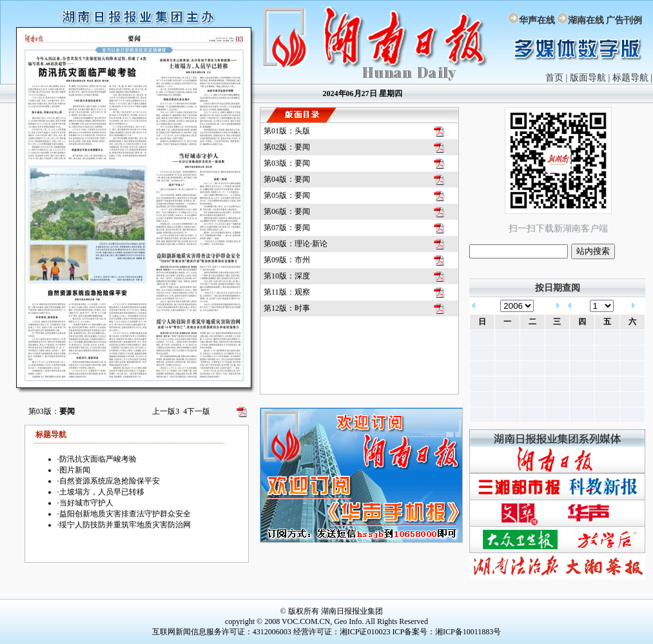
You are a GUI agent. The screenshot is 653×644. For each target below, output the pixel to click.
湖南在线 (586, 20)
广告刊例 (624, 20)
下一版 (197, 411)
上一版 (166, 411)
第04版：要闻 (287, 179)
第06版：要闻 (287, 211)
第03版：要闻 (287, 163)
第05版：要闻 (287, 195)
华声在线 (537, 20)
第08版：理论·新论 (296, 244)
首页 (554, 78)
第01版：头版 (287, 131)
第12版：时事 (287, 308)
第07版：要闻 (287, 228)
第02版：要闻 (287, 147)
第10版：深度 (287, 276)
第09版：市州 (287, 260)
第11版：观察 (287, 292)
